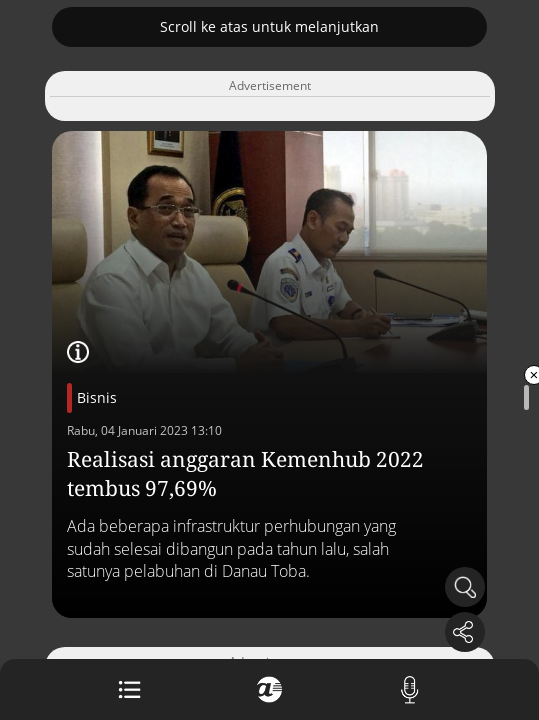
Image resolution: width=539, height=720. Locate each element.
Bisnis (97, 397)
